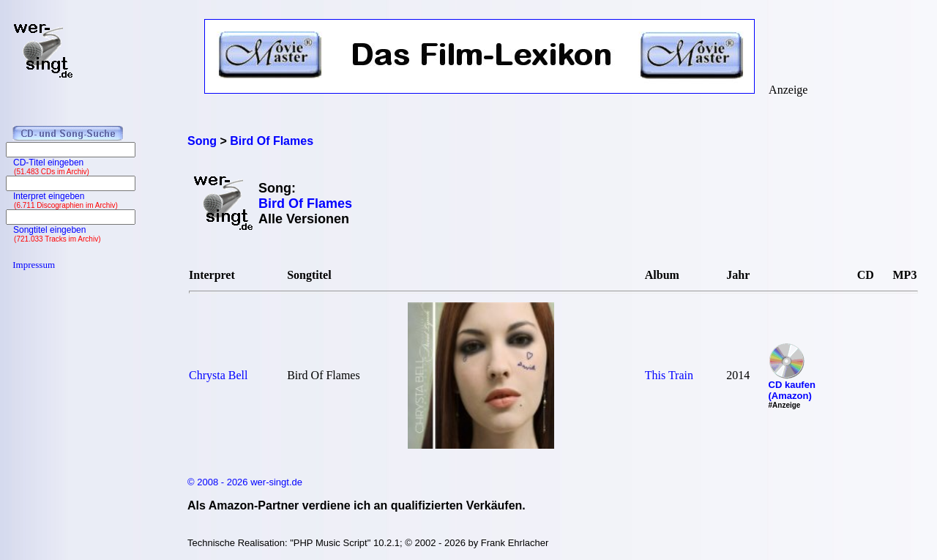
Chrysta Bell (218, 375)
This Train (669, 375)
